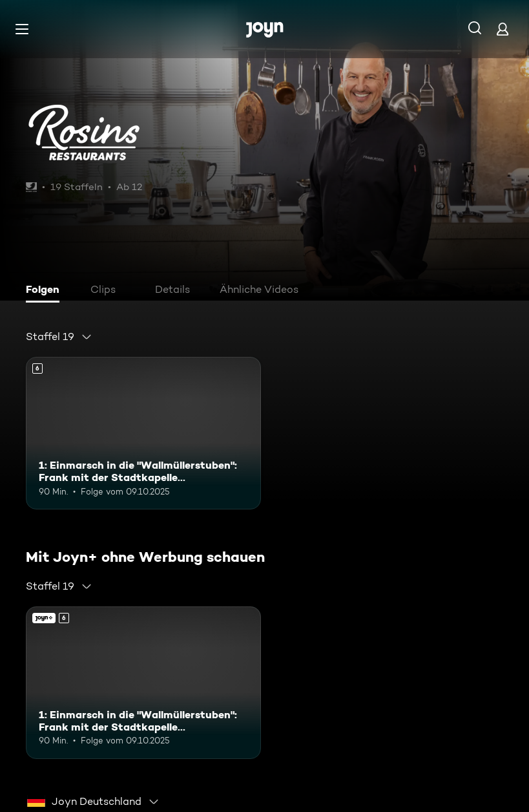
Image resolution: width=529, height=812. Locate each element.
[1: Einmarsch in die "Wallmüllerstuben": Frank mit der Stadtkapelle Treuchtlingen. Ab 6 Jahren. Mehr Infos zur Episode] (143, 433)
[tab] (46, 291)
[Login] (503, 29)
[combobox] (59, 337)
